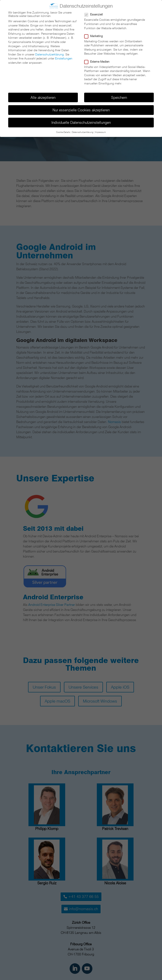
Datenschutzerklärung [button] (83, 132)
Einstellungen (64, 58)
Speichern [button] (119, 97)
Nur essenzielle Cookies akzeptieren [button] (81, 110)
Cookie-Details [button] (63, 132)
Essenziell (95, 14)
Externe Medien (99, 62)
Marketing (95, 36)
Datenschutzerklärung (49, 54)
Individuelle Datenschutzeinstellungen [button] (81, 122)
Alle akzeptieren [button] (43, 97)
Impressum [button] (101, 132)
